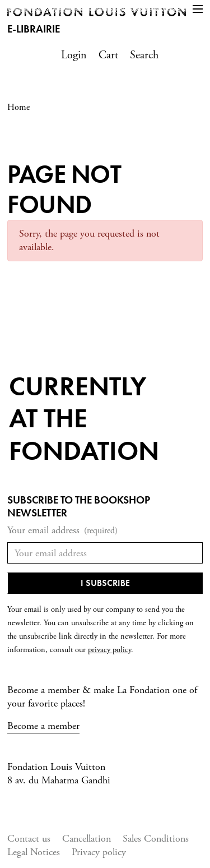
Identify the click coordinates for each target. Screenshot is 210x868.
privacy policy (109, 650)
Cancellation (87, 839)
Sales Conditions (156, 839)
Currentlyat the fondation (84, 418)
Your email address (62, 531)
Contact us (29, 839)
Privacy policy (99, 852)
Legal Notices (34, 852)
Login (74, 55)
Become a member (43, 726)
